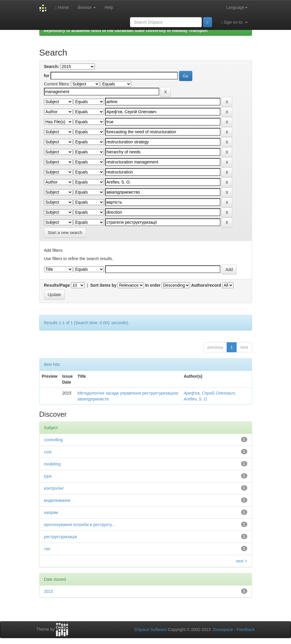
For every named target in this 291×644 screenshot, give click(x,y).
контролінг (54, 488)
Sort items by (104, 285)
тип (47, 549)
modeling (52, 464)
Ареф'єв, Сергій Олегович (209, 393)
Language (237, 7)
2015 (49, 591)
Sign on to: (234, 22)
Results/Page (57, 285)
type (48, 476)
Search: (52, 66)
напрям (51, 512)
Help (109, 7)
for (47, 76)
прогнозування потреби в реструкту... (80, 525)
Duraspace (223, 630)
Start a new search (65, 233)
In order (153, 285)
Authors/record (206, 285)
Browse (87, 7)
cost (48, 452)
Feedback (246, 630)
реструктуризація (61, 537)
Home (62, 8)
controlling (53, 440)
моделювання (57, 500)
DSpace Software (151, 630)
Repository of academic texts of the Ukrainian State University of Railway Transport (126, 30)
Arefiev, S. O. (196, 399)
